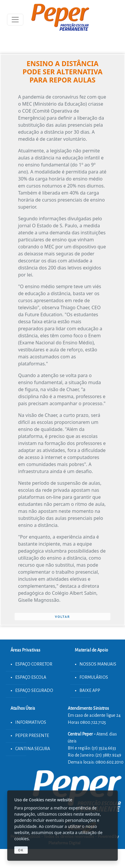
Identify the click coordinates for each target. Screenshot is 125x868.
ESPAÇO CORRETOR (34, 664)
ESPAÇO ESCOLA (31, 677)
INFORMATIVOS (31, 722)
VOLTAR (62, 617)
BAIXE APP (90, 690)
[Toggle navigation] (15, 20)
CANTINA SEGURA (33, 749)
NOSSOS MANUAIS (98, 664)
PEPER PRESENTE (32, 735)
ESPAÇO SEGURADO (34, 690)
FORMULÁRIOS (94, 677)
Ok (21, 850)
